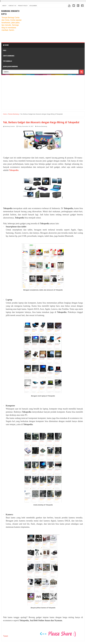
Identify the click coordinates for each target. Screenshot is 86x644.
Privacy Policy (23, 6)
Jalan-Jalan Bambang (10, 66)
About (4, 6)
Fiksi (5, 50)
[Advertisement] (54, 25)
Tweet (6, 636)
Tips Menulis (8, 61)
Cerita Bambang (9, 56)
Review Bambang (42, 126)
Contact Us (12, 6)
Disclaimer (33, 6)
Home (6, 45)
